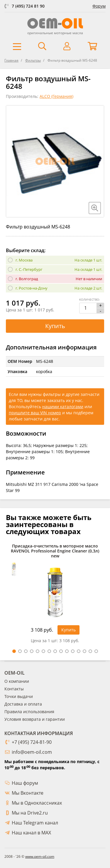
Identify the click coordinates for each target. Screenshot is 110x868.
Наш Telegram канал (35, 823)
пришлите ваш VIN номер (35, 413)
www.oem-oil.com (40, 856)
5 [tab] (38, 651)
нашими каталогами (63, 407)
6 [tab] (43, 651)
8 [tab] (55, 651)
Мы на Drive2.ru (30, 813)
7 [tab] (49, 651)
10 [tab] (67, 651)
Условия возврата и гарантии (35, 719)
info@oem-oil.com (32, 752)
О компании (17, 681)
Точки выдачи (19, 696)
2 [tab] (20, 651)
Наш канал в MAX (31, 833)
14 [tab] (90, 651)
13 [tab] (84, 651)
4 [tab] (32, 651)
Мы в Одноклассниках (37, 803)
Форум (99, 6)
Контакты (14, 689)
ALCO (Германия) (56, 96)
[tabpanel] (55, 595)
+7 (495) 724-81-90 (32, 742)
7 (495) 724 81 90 (28, 6)
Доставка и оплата (23, 704)
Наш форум (25, 783)
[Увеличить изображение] (95, 208)
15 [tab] (96, 651)
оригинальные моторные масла (55, 33)
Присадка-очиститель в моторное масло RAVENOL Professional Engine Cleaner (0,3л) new (55, 551)
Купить (55, 326)
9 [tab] (61, 651)
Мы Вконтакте (28, 793)
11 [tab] (73, 651)
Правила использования (29, 712)
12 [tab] (79, 651)
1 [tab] (14, 651)
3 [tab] (26, 651)
